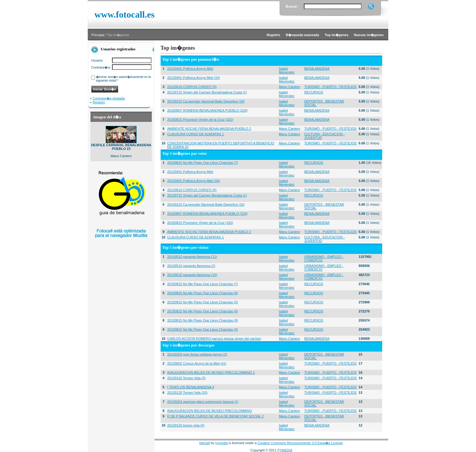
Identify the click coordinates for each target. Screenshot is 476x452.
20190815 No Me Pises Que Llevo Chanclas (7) (203, 163)
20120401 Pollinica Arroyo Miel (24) (194, 78)
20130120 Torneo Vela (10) (187, 393)
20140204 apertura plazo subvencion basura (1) (203, 402)
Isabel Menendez (287, 70)
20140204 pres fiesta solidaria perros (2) (197, 354)
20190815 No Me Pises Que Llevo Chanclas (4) (203, 329)
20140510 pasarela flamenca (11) (192, 257)
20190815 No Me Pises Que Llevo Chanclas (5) (203, 302)
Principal (98, 35)
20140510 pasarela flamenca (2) (191, 266)
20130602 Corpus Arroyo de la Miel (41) (197, 363)
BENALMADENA (317, 69)
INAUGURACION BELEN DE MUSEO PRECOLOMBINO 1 (211, 373)
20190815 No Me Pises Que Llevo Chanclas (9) (203, 320)
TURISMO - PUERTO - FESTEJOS (330, 87)
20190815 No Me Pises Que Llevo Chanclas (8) (203, 293)
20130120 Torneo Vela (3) (186, 378)
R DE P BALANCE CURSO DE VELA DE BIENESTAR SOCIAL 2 (216, 416)
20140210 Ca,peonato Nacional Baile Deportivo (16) (206, 101)
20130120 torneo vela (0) (186, 425)
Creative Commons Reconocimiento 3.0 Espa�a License (300, 443)
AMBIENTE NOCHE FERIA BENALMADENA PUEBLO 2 (209, 129)
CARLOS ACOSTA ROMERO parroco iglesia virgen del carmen (214, 339)
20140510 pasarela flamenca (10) (192, 275)
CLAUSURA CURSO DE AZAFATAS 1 (196, 134)
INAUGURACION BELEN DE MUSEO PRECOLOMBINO (210, 411)
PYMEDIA (285, 450)
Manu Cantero (290, 87)
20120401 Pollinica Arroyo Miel (190, 69)
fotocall (204, 443)
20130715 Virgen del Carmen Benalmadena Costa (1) (207, 92)
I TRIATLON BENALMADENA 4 (191, 387)
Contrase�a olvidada (109, 98)
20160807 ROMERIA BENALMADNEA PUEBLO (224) (207, 110)
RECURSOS (314, 92)
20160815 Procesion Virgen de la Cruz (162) (200, 120)
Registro (99, 102)
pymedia (222, 443)
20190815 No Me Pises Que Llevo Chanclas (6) (203, 311)
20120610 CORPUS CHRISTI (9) (192, 87)
